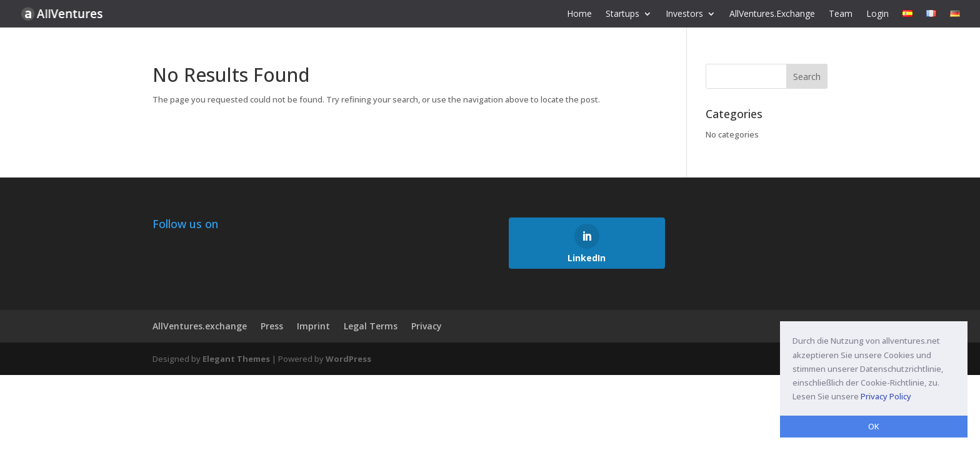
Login (877, 14)
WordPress (348, 359)
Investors (684, 14)
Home (579, 14)
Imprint (313, 326)
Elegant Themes (236, 359)
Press (272, 326)
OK (874, 426)
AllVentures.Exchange (772, 14)
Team (841, 14)
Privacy (427, 326)
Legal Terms (371, 326)
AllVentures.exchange (200, 326)
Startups (622, 14)
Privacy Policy (886, 396)
